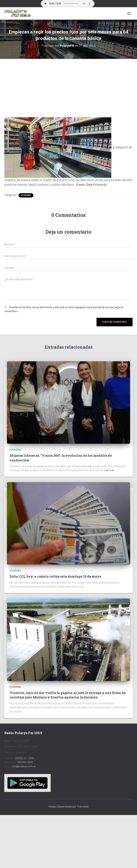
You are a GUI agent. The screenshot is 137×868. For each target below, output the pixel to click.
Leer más (109, 470)
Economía (26, 195)
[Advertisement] (68, 85)
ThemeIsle (83, 807)
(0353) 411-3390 (25, 758)
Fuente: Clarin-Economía (91, 185)
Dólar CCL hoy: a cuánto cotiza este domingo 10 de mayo (55, 576)
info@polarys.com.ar (24, 766)
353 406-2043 (25, 762)
